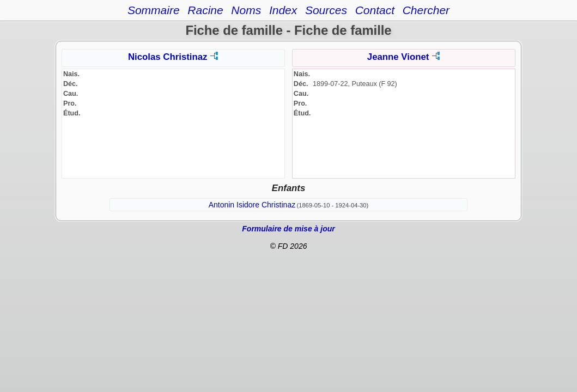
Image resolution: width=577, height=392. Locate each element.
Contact (375, 10)
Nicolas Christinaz (168, 57)
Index (283, 10)
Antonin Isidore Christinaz (252, 205)
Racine (205, 10)
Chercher (426, 10)
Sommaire (154, 10)
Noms (246, 10)
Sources (326, 10)
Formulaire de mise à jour (288, 229)
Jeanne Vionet (398, 57)
